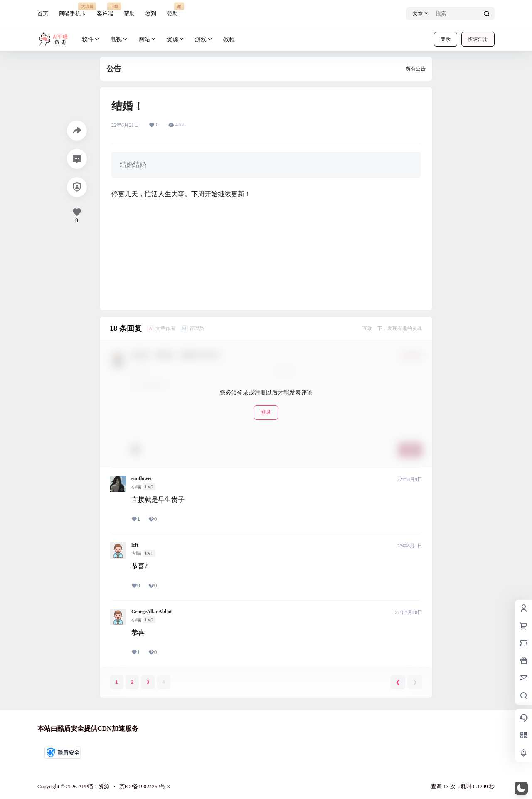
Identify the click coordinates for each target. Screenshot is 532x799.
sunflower (142, 478)
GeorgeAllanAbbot (151, 612)
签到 (151, 14)
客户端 (105, 10)
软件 (91, 39)
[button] (521, 788)
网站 (148, 39)
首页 (43, 14)
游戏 (204, 39)
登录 (446, 39)
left (135, 545)
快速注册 (478, 39)
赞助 (172, 10)
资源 (176, 39)
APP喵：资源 (93, 786)
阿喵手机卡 (73, 10)
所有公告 (416, 69)
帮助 (129, 14)
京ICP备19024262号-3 (145, 786)
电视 (119, 39)
